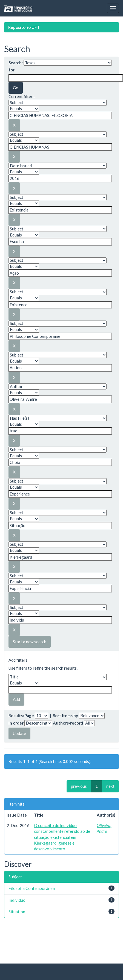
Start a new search (30, 642)
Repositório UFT (24, 27)
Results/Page (21, 715)
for (12, 70)
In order (16, 723)
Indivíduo (17, 900)
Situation (17, 912)
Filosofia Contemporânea (32, 888)
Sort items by (65, 715)
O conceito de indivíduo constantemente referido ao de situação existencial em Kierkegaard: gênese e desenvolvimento (62, 837)
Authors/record (68, 723)
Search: (16, 63)
